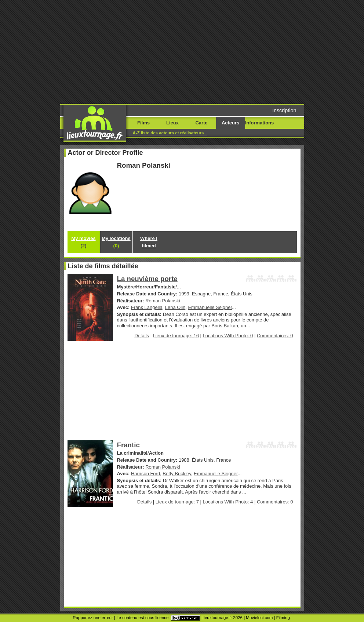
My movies (83, 242)
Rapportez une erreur (93, 618)
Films (143, 123)
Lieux (172, 123)
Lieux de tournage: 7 (177, 502)
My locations (116, 242)
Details (142, 336)
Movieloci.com (259, 618)
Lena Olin (175, 307)
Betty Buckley (177, 474)
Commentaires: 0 (275, 336)
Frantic (128, 445)
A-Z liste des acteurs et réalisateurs (168, 133)
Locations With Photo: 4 (228, 502)
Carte (201, 123)
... (248, 326)
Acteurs (230, 123)
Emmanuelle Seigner (210, 307)
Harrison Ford (145, 474)
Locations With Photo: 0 (228, 336)
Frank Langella (147, 307)
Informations (259, 123)
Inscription (284, 110)
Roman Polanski (163, 301)
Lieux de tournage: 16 (176, 336)
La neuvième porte (147, 279)
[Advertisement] (192, 51)
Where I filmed (149, 242)
